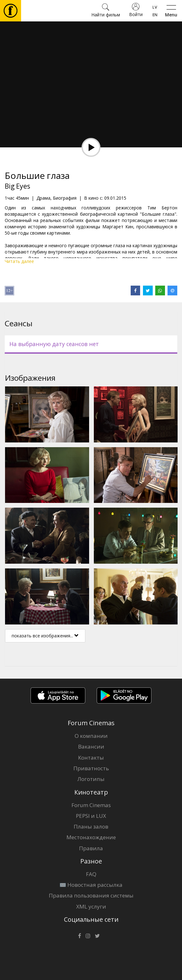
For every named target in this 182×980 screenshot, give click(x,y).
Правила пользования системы (91, 895)
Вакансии (91, 746)
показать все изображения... (45, 636)
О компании (91, 736)
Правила (91, 848)
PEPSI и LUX (91, 816)
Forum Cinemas (91, 805)
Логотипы (91, 779)
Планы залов (91, 826)
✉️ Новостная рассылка (91, 885)
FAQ (91, 874)
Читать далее (19, 261)
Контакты (91, 758)
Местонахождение (91, 837)
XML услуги (91, 906)
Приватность (91, 768)
